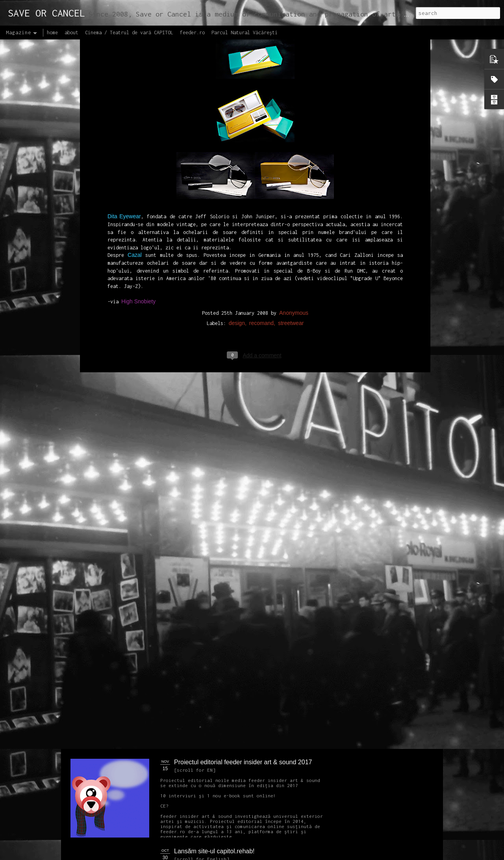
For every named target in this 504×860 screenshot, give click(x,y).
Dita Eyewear (124, 87)
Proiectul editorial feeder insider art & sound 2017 (243, 762)
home (52, 33)
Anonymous (294, 183)
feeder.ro (192, 33)
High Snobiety (138, 172)
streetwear (291, 193)
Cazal (135, 126)
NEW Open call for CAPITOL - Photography (145, 603)
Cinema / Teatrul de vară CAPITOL (129, 33)
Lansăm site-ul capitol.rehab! (214, 851)
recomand (261, 193)
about (71, 33)
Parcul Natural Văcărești (245, 33)
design (237, 193)
